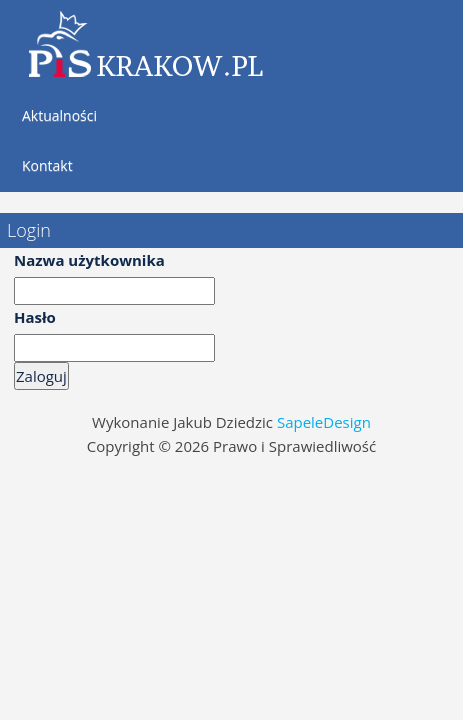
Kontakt (47, 165)
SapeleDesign (324, 422)
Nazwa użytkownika (89, 260)
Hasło (35, 317)
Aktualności (59, 115)
